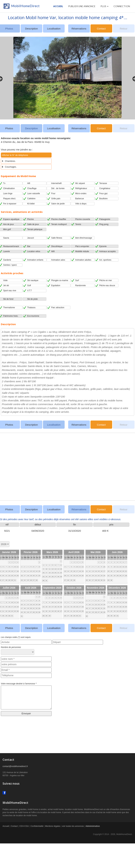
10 (15, 567)
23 (12, 576)
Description (31, 29)
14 (6, 571)
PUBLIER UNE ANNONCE (82, 6)
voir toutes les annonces (73, 826)
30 (12, 580)
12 (31, 571)
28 (6, 580)
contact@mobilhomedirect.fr (15, 766)
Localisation (54, 29)
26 (31, 580)
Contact (101, 29)
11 (18, 567)
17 (15, 571)
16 (12, 571)
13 (3, 571)
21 (6, 576)
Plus (104, 6)
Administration (93, 826)
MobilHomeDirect (21, 7)
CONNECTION (122, 6)
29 (9, 580)
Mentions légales (53, 826)
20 (3, 576)
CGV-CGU (24, 826)
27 (3, 580)
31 (15, 580)
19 (31, 576)
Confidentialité (37, 826)
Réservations (79, 29)
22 (9, 576)
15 (9, 571)
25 (18, 576)
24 (15, 576)
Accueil (58, 6)
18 (18, 571)
